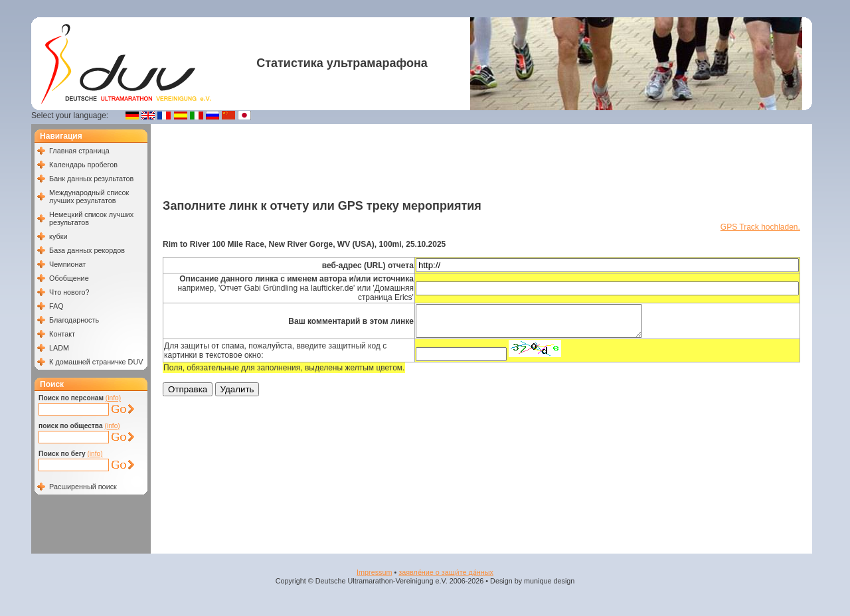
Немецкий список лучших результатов (91, 218)
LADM (59, 348)
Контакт (62, 334)
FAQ (56, 306)
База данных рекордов (87, 250)
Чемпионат (67, 264)
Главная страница (79, 151)
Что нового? (69, 292)
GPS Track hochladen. (760, 227)
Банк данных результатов (91, 179)
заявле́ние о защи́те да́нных (446, 572)
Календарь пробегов (83, 165)
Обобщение (69, 278)
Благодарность (74, 320)
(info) (113, 398)
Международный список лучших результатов (89, 196)
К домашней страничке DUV (96, 362)
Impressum (374, 572)
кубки (58, 236)
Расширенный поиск (83, 487)
